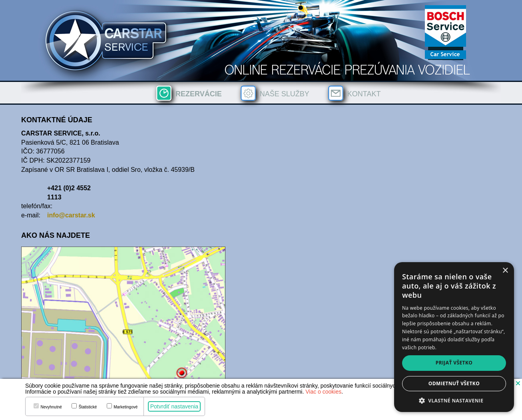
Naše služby (285, 94)
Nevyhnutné (51, 407)
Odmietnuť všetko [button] (454, 383)
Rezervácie (199, 94)
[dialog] (454, 337)
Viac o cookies (323, 392)
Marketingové (126, 407)
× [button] (505, 271)
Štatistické (88, 407)
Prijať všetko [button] (454, 363)
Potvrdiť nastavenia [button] (174, 406)
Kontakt (364, 94)
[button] (518, 383)
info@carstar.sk (71, 215)
